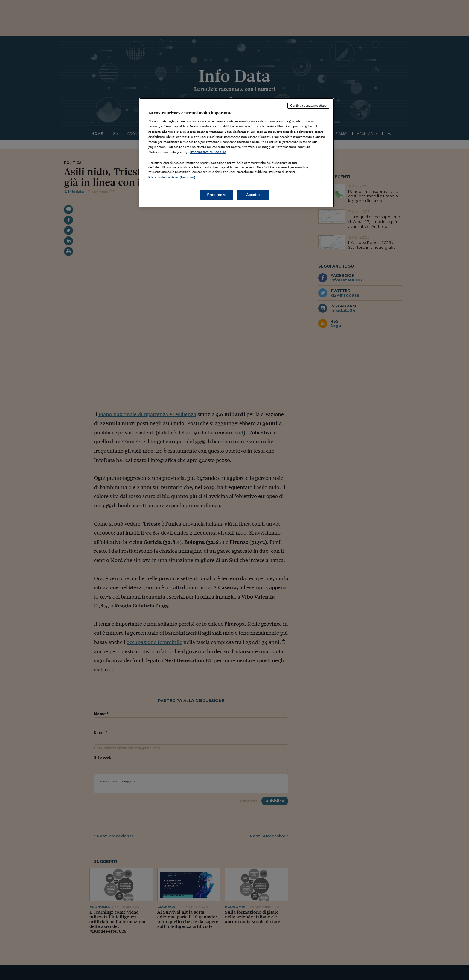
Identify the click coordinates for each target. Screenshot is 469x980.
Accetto (253, 195)
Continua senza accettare (308, 106)
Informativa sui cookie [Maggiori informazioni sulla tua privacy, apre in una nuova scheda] (208, 152)
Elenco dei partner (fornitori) (172, 177)
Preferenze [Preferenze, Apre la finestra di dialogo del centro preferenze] (217, 195)
